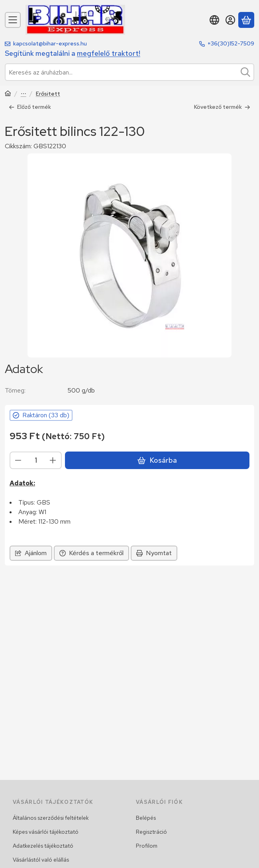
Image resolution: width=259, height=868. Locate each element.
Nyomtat (154, 553)
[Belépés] (230, 20)
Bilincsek (24, 94)
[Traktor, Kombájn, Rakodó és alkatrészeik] (8, 94)
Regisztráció (151, 832)
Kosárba (157, 460)
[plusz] (53, 460)
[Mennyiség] (36, 460)
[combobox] (129, 72)
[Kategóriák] (13, 20)
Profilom (147, 846)
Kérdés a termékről (91, 553)
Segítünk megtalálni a (73, 53)
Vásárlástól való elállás (41, 860)
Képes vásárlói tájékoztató (46, 832)
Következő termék (222, 107)
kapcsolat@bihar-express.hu (50, 43)
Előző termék (30, 107)
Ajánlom (31, 553)
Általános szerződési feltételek (51, 818)
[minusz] (18, 460)
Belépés (146, 818)
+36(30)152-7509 (231, 43)
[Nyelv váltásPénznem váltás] (214, 20)
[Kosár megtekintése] (246, 20)
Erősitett (48, 94)
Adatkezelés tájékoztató (43, 846)
